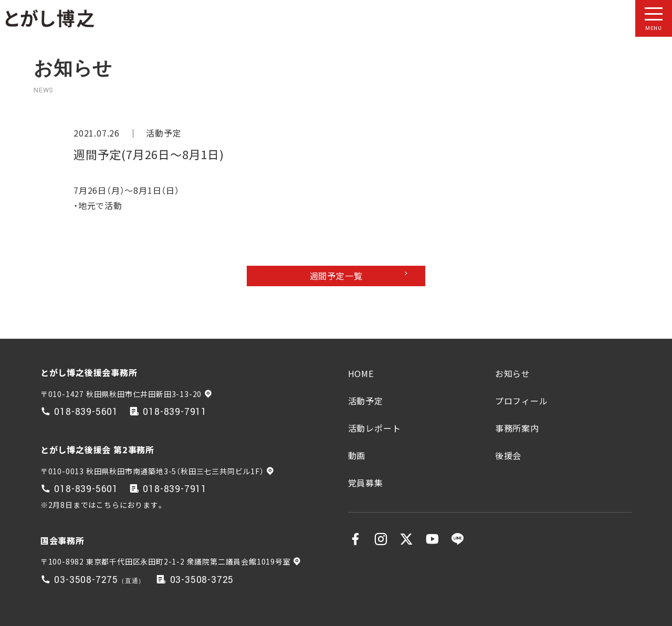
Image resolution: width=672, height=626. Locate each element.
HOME (361, 373)
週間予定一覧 (336, 276)
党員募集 (366, 483)
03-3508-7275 (86, 580)
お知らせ (513, 373)
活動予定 (164, 133)
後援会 (508, 455)
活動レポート (375, 428)
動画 (357, 455)
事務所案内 (517, 428)
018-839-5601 (86, 412)
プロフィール (522, 401)
